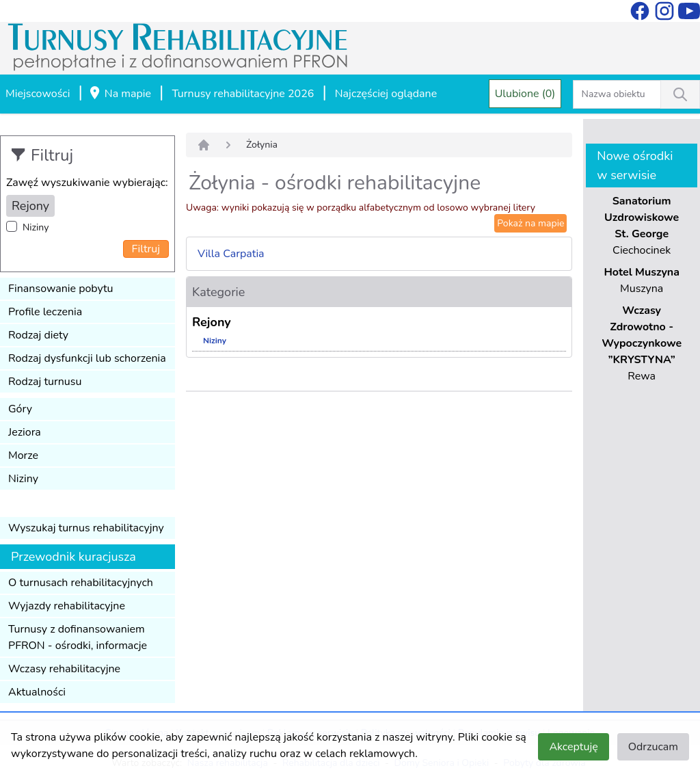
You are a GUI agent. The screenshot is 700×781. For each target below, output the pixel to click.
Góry (20, 409)
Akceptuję (573, 747)
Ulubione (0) (525, 94)
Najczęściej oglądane (386, 94)
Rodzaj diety (38, 335)
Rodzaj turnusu (45, 382)
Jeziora (25, 432)
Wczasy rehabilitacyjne (64, 669)
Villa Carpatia (231, 254)
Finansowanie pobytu (61, 289)
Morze (23, 455)
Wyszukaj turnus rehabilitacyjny (86, 528)
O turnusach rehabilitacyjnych (81, 583)
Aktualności (37, 692)
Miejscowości (38, 94)
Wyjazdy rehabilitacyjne (67, 606)
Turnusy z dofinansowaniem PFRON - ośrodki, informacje (78, 637)
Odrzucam (653, 747)
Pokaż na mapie (530, 223)
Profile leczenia (45, 312)
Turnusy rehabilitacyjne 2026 (243, 94)
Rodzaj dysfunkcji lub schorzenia (87, 358)
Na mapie (120, 94)
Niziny (36, 227)
